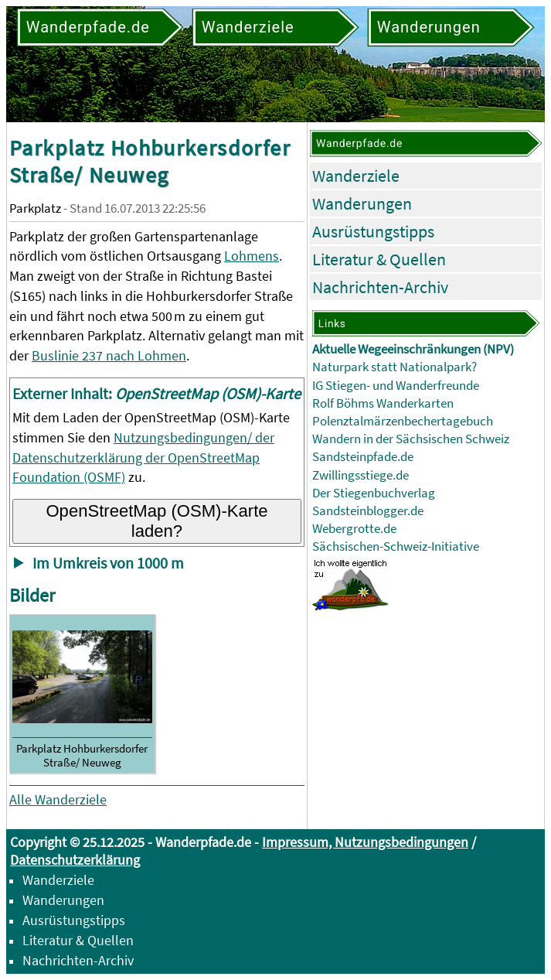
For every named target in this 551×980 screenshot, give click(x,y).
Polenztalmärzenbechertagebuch (403, 421)
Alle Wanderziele (58, 799)
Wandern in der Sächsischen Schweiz (411, 439)
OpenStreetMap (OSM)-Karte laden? (156, 521)
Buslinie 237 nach (85, 355)
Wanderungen (362, 203)
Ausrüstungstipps (373, 231)
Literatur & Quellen (379, 259)
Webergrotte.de (354, 529)
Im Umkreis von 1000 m (108, 563)
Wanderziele (356, 176)
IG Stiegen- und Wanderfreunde (396, 386)
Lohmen (162, 355)
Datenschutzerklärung (75, 860)
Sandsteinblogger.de (368, 511)
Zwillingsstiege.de (361, 475)
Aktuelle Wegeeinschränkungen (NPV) (413, 349)
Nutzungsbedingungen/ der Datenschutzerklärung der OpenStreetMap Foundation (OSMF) (143, 458)
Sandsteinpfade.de (363, 457)
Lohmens (252, 256)
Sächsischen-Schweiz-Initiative (396, 546)
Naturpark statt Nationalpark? (395, 367)
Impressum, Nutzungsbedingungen (365, 842)
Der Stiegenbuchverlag (374, 493)
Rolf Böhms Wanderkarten (383, 403)
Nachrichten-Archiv (380, 287)
